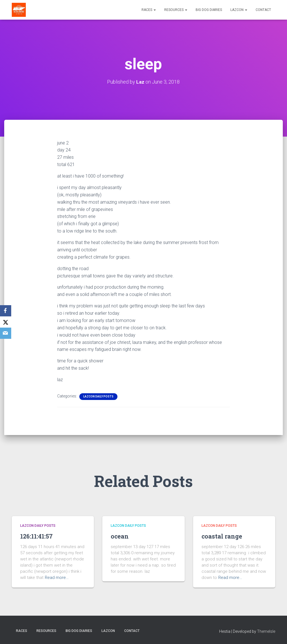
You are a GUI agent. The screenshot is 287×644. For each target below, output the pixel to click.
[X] (6, 322)
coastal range (224, 536)
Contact (263, 10)
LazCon (239, 10)
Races (149, 10)
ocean (121, 536)
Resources (176, 10)
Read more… (57, 578)
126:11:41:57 (38, 536)
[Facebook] (6, 311)
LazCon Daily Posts (98, 396)
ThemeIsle (266, 631)
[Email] (6, 333)
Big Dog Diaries (209, 10)
